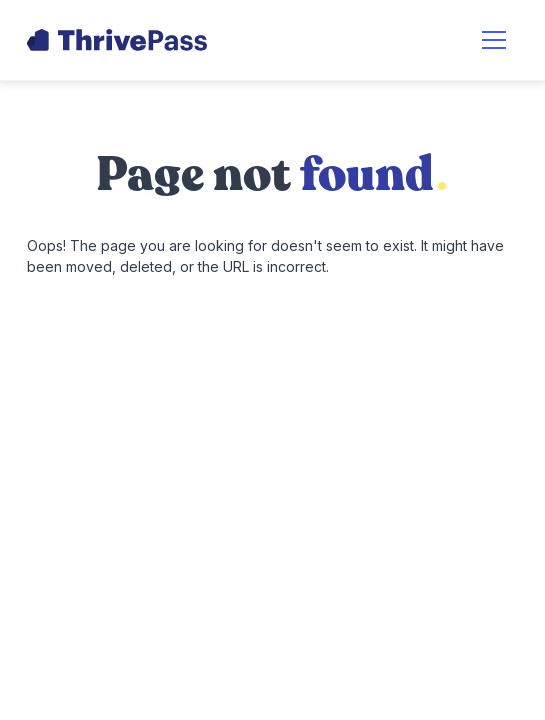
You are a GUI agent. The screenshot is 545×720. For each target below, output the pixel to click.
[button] (494, 40)
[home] (117, 40)
